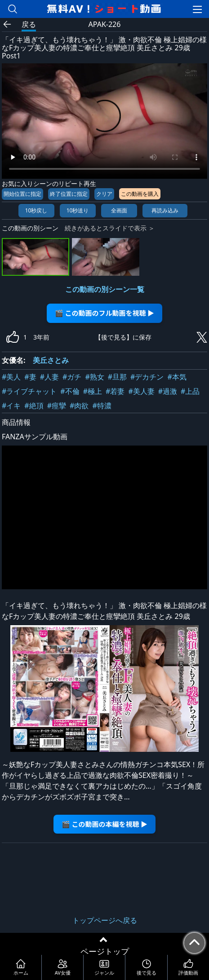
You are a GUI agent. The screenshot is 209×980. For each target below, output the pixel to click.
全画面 (119, 210)
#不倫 (70, 391)
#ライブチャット (29, 391)
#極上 (93, 391)
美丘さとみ (51, 360)
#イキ (11, 406)
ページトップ (105, 951)
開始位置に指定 (22, 194)
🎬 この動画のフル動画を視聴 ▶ (104, 313)
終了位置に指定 (69, 194)
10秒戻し (36, 210)
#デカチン (147, 377)
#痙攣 (57, 406)
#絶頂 (34, 406)
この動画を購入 (140, 194)
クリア (104, 194)
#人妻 (49, 377)
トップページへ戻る (105, 920)
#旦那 (117, 377)
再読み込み (165, 210)
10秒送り (78, 210)
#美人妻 (141, 391)
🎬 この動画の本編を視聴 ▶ (104, 824)
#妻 (30, 377)
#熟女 (94, 377)
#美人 (11, 377)
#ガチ (72, 377)
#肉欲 (79, 406)
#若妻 (115, 391)
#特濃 (102, 406)
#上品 (190, 391)
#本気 (177, 377)
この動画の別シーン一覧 (105, 289)
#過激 (168, 391)
